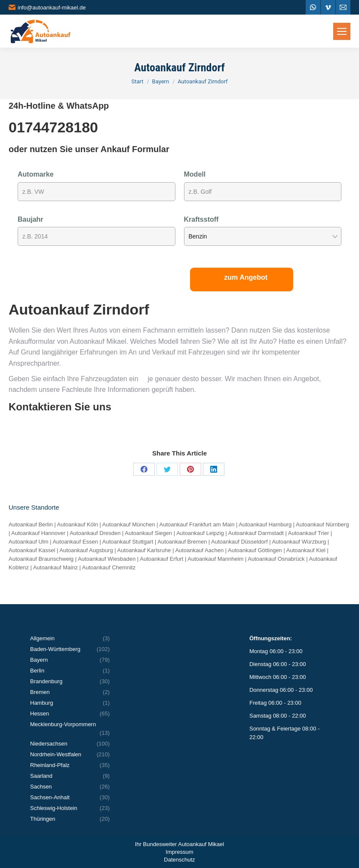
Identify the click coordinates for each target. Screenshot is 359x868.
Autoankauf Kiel (306, 550)
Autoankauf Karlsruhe (144, 550)
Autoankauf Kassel (32, 550)
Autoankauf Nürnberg (322, 524)
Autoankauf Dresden (95, 533)
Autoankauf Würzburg (299, 542)
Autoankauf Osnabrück (276, 559)
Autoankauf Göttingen (255, 550)
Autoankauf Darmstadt (256, 533)
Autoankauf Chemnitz (109, 567)
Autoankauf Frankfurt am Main (197, 524)
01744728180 (53, 127)
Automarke (36, 174)
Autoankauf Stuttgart (128, 542)
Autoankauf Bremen (182, 542)
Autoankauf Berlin (31, 524)
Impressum (179, 852)
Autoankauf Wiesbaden (107, 559)
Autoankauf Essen (75, 542)
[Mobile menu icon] (342, 31)
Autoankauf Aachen (199, 550)
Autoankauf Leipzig (200, 533)
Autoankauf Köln (78, 524)
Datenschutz (179, 860)
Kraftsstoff (201, 219)
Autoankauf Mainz (55, 567)
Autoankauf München (129, 524)
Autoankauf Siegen (148, 533)
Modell (195, 174)
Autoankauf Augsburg (86, 550)
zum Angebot (246, 277)
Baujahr (31, 219)
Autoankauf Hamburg (265, 524)
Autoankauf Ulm (29, 542)
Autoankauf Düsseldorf (239, 542)
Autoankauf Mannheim (215, 559)
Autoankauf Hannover (38, 533)
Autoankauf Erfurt (161, 559)
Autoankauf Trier (308, 533)
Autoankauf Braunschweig (41, 559)
